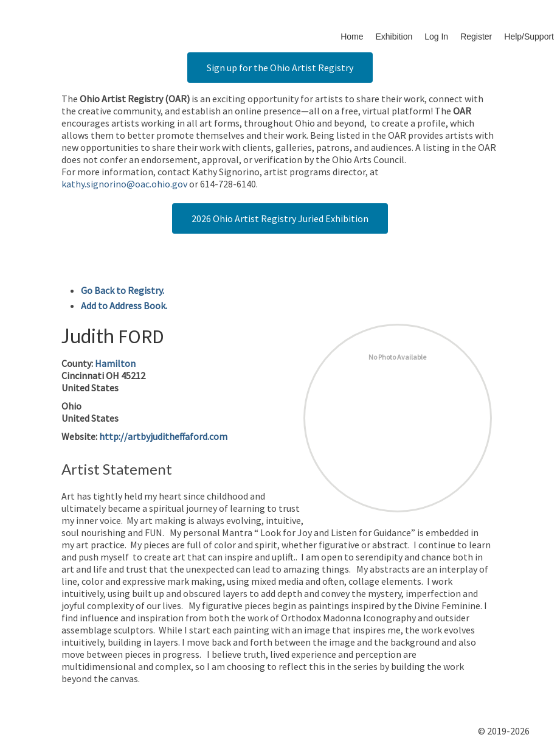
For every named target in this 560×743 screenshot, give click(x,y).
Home (352, 37)
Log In (436, 37)
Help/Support (529, 37)
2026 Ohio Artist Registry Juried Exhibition (280, 218)
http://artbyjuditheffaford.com (163, 436)
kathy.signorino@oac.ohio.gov (124, 184)
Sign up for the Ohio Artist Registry (280, 68)
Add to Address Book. (124, 305)
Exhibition (394, 37)
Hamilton (115, 363)
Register (476, 37)
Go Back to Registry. (123, 290)
